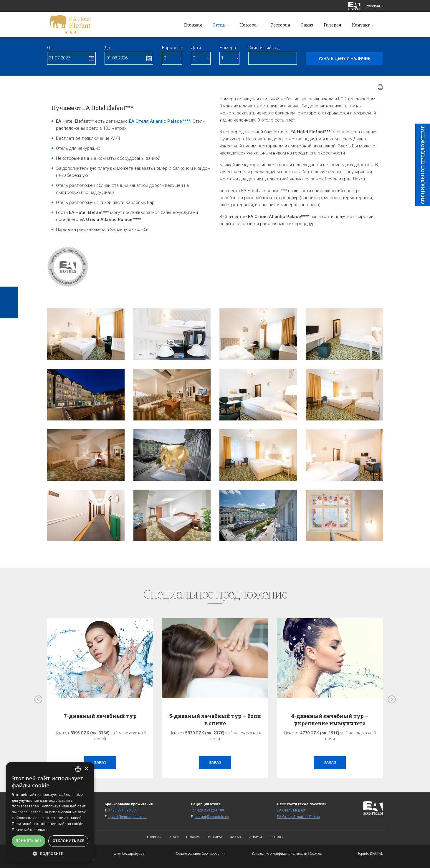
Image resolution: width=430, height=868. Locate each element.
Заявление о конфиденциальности (279, 854)
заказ (100, 762)
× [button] (86, 769)
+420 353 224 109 (209, 810)
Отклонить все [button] (68, 841)
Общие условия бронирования (201, 854)
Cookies (316, 854)
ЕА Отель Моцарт (291, 810)
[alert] (50, 812)
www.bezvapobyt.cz (129, 854)
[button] (50, 853)
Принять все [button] (29, 841)
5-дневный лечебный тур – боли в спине (215, 720)
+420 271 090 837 (123, 810)
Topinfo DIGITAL (370, 854)
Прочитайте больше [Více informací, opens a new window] (30, 830)
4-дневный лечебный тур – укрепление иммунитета (330, 720)
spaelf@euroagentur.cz (128, 817)
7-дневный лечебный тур (100, 716)
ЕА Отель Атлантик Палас (298, 817)
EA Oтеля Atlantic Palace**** (160, 121)
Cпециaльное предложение (423, 165)
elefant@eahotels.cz (212, 817)
